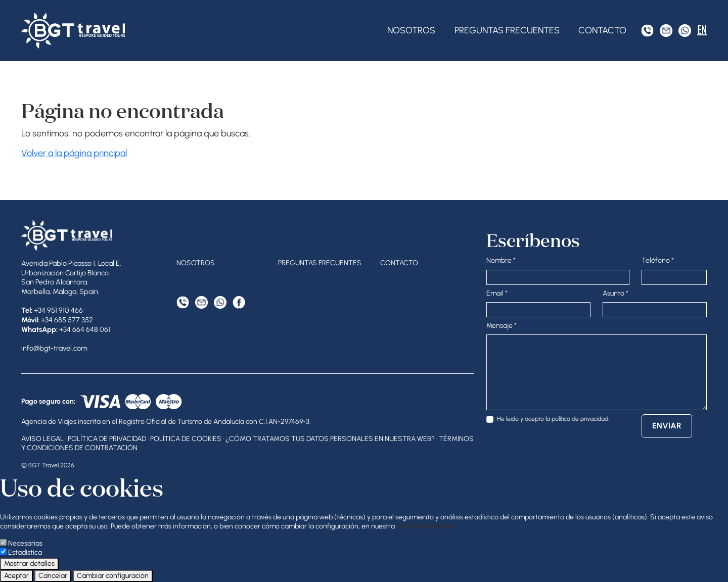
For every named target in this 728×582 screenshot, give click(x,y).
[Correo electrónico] (666, 31)
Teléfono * (658, 260)
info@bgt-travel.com (54, 348)
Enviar (667, 426)
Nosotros (411, 30)
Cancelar (53, 576)
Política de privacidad (107, 439)
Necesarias (25, 543)
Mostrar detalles (29, 564)
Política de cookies (186, 439)
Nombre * (501, 260)
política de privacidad (580, 419)
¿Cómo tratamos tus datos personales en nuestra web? (330, 439)
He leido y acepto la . (553, 419)
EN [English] (702, 30)
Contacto (602, 30)
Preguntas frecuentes (507, 30)
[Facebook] (239, 302)
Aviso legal (42, 439)
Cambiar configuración (113, 576)
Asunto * (616, 293)
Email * (497, 293)
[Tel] (647, 31)
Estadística (25, 552)
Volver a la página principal (74, 153)
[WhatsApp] (685, 31)
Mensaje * (502, 326)
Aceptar (16, 576)
